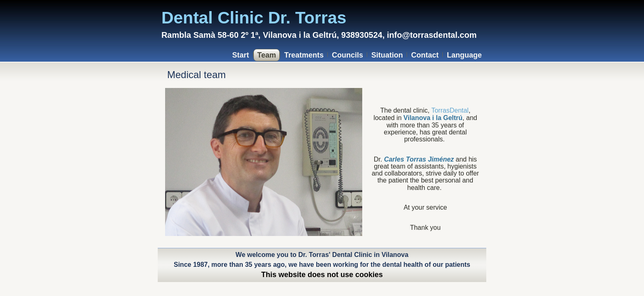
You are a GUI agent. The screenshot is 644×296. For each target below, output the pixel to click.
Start (240, 55)
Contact (425, 55)
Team (267, 55)
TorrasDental (450, 110)
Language (464, 55)
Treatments (304, 55)
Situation (387, 55)
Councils (347, 55)
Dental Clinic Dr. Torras (254, 18)
